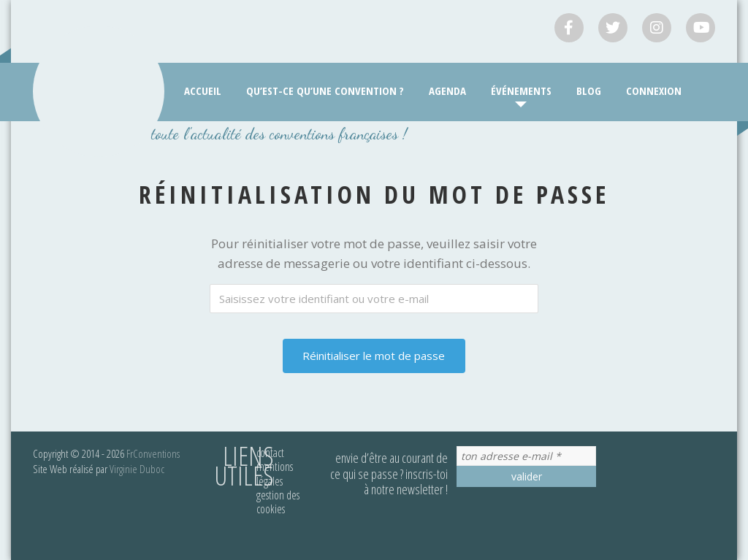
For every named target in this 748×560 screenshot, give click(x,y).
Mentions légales (275, 473)
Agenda (447, 91)
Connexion (654, 91)
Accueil (203, 91)
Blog (589, 91)
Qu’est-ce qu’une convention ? (325, 91)
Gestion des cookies (278, 502)
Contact (270, 453)
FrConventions (153, 453)
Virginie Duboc (137, 469)
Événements (521, 91)
